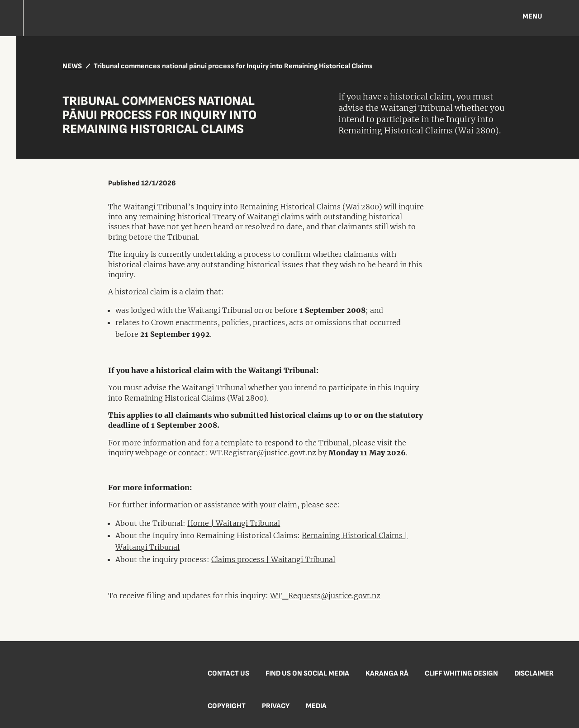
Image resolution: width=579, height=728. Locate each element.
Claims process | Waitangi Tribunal (273, 559)
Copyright (227, 706)
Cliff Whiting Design (461, 674)
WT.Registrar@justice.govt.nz (263, 453)
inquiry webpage (138, 453)
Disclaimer (534, 674)
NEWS (72, 66)
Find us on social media (307, 674)
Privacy (276, 706)
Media (316, 706)
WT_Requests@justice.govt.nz (325, 596)
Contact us (228, 674)
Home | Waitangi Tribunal (234, 523)
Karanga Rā (387, 674)
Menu (532, 17)
